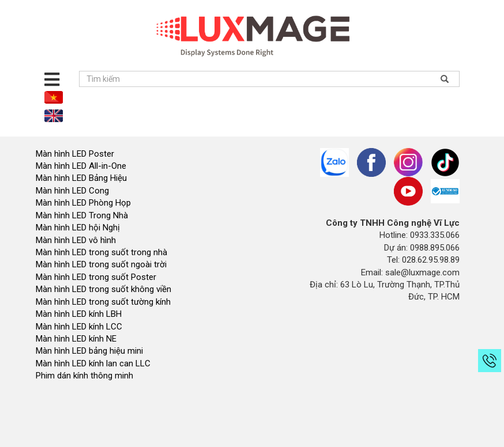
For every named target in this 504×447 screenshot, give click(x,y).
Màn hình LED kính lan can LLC (93, 363)
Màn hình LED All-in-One (81, 166)
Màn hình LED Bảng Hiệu (81, 178)
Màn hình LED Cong (72, 191)
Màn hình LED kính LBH (79, 314)
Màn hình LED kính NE (76, 339)
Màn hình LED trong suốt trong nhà (101, 252)
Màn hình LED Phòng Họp (83, 203)
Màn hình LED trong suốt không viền (104, 289)
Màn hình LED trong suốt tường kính (103, 302)
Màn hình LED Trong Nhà (82, 215)
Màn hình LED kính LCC (79, 327)
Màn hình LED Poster (76, 154)
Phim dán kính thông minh (84, 376)
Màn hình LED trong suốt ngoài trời (102, 264)
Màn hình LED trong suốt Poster (96, 277)
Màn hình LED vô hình (77, 240)
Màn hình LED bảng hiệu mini (89, 351)
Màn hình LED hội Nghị (79, 228)
